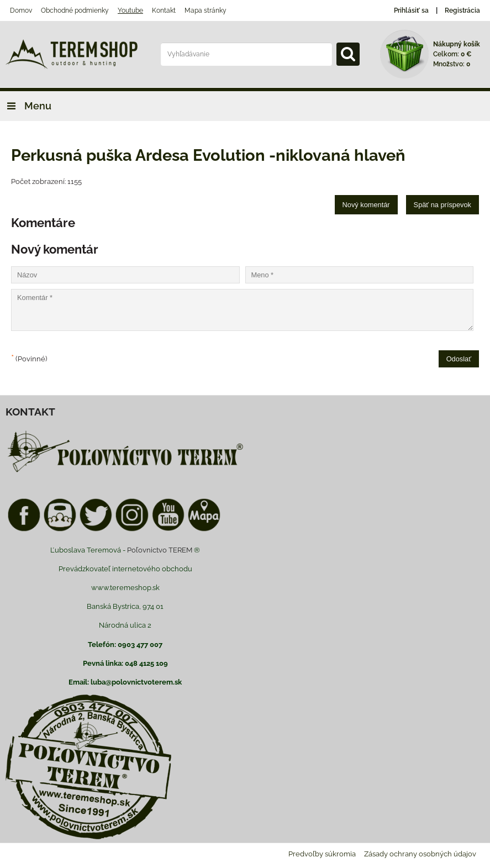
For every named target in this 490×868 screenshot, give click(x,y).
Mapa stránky (206, 10)
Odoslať (459, 359)
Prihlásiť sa (411, 10)
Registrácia (462, 10)
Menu (26, 106)
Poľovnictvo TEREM (160, 550)
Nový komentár (366, 205)
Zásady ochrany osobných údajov (420, 854)
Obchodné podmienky (75, 10)
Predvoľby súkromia (322, 854)
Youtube (130, 10)
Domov (21, 10)
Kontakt (164, 10)
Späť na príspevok (442, 205)
